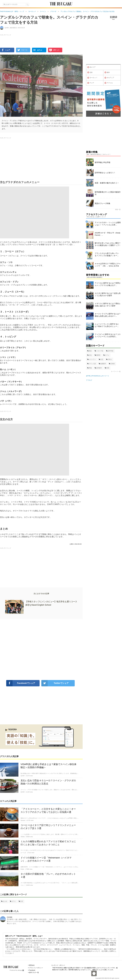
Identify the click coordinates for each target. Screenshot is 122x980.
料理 (107, 368)
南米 (107, 72)
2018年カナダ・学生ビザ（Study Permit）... (107, 234)
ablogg (21, 970)
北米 (90, 72)
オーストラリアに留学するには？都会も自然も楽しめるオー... (108, 315)
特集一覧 (118, 210)
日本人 (109, 359)
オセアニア (109, 78)
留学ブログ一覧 (34, 973)
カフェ (13, 901)
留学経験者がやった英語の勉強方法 (108, 193)
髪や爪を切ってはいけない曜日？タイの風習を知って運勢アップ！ (108, 244)
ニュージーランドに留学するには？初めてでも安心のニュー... (107, 325)
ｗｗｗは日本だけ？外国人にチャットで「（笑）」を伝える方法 (108, 265)
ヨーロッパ (92, 78)
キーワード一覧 (116, 372)
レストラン (92, 359)
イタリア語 (99, 351)
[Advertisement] (41, 649)
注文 (21, 901)
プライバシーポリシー (36, 968)
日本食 (112, 364)
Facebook (32, 970)
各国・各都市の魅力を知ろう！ (107, 183)
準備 (89, 368)
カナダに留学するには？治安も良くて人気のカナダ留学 (108, 294)
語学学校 (110, 351)
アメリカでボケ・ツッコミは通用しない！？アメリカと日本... (108, 224)
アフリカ (109, 83)
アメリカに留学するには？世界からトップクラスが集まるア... (108, 284)
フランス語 (92, 364)
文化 (89, 355)
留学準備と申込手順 (102, 162)
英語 (89, 351)
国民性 (98, 355)
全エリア (91, 67)
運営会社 (32, 965)
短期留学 (102, 364)
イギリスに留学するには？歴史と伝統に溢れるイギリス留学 (108, 305)
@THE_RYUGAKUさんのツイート (98, 376)
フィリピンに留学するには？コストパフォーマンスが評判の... (108, 335)
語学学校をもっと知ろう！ (105, 173)
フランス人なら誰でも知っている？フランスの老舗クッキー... (107, 254)
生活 (101, 359)
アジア (91, 83)
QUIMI (10, 917)
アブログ (89, 380)
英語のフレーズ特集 (102, 203)
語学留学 (98, 368)
